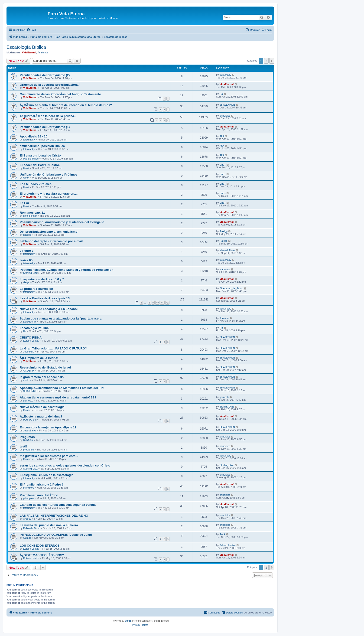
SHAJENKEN (227, 105)
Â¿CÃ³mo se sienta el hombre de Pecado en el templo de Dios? (66, 105)
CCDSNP (29, 371)
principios (225, 116)
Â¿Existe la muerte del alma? (41, 416)
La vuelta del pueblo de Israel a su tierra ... (50, 525)
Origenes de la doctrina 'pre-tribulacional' (50, 85)
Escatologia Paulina (34, 328)
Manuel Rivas (31, 159)
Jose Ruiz (29, 352)
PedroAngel (30, 420)
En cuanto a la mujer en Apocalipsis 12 (48, 427)
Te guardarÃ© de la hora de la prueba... (48, 116)
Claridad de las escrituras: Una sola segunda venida (58, 505)
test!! (23, 446)
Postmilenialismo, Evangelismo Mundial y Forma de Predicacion (67, 270)
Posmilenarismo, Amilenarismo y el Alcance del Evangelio (62, 222)
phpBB (128, 621)
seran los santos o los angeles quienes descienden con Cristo (65, 465)
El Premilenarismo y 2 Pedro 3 (42, 484)
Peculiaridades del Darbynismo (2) (45, 75)
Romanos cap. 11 (32, 213)
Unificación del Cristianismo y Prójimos (49, 174)
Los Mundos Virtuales (36, 184)
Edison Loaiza (31, 341)
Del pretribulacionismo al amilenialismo (49, 232)
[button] (272, 61)
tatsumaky (225, 75)
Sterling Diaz (30, 273)
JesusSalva (30, 431)
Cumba (27, 410)
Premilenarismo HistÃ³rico (39, 495)
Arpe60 (27, 519)
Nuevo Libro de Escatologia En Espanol (49, 309)
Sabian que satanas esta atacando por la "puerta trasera (61, 318)
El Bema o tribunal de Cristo (40, 155)
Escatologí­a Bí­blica (26, 47)
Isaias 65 (26, 260)
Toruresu (225, 318)
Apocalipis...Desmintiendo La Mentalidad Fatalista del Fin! (62, 388)
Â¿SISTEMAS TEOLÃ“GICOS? (42, 555)
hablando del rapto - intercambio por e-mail (51, 241)
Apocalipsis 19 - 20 (34, 136)
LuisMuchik (30, 322)
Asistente (43, 52)
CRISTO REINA (31, 338)
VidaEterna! (29, 52)
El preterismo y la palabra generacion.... (49, 194)
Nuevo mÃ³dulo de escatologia (42, 407)
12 (167, 303)
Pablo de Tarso (32, 528)
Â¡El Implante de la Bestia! (39, 358)
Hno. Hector (30, 216)
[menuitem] (31, 30)
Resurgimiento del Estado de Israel (45, 367)
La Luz (25, 203)
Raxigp (27, 235)
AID (222, 136)
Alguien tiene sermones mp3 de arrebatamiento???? (58, 397)
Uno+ (26, 168)
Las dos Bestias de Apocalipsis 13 (45, 298)
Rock (223, 534)
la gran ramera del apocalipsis (42, 377)
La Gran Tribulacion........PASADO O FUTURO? (53, 348)
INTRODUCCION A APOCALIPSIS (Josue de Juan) (56, 535)
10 (157, 303)
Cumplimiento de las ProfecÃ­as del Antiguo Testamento (60, 94)
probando (29, 450)
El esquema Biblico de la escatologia (47, 475)
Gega (26, 282)
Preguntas (27, 437)
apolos (27, 380)
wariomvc (225, 269)
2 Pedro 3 (27, 251)
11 (162, 303)
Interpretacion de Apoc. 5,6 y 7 (42, 279)
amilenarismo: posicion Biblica (42, 146)
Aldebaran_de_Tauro (231, 288)
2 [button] (266, 61)
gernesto (28, 401)
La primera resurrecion (36, 289)
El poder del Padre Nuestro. (40, 165)
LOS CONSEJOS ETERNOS (40, 546)
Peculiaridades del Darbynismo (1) (45, 127)
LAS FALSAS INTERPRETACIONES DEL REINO (54, 516)
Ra (221, 94)
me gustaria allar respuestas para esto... (49, 456)
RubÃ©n (28, 440)
